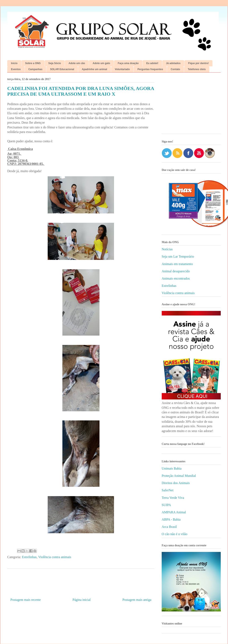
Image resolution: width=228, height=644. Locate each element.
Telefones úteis (197, 69)
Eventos (16, 69)
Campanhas (35, 69)
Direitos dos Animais (176, 483)
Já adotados (173, 63)
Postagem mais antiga (137, 600)
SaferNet (168, 490)
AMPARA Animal (174, 512)
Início (14, 63)
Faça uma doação (128, 63)
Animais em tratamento (177, 264)
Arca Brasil (169, 527)
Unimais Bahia (172, 468)
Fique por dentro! (198, 63)
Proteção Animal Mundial (179, 476)
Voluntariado (122, 69)
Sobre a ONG (33, 63)
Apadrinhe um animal (95, 69)
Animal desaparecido (176, 271)
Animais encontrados (176, 278)
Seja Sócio (55, 63)
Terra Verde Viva (173, 498)
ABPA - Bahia (171, 519)
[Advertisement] (191, 105)
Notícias (167, 249)
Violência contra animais (55, 557)
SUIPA (166, 505)
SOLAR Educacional (62, 69)
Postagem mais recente (26, 600)
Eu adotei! (152, 63)
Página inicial (82, 600)
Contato (175, 69)
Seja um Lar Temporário (178, 256)
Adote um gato (101, 63)
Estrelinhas (29, 557)
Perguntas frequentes (150, 69)
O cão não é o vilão (175, 534)
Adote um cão (77, 63)
